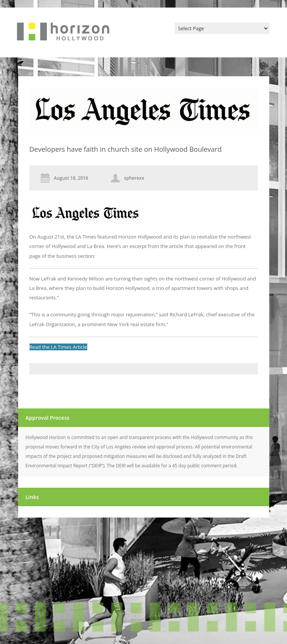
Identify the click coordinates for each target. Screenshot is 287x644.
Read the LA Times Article (58, 347)
